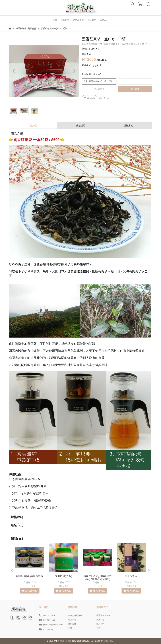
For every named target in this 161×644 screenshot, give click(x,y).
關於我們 (72, 623)
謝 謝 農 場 (65, 641)
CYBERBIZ (109, 641)
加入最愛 (90, 98)
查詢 (70, 628)
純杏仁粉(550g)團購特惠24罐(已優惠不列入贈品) (98, 578)
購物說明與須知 (75, 615)
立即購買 (135, 89)
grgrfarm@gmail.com (53, 625)
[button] (74, 71)
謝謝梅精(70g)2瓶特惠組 (30, 576)
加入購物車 (99, 89)
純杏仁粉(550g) (64, 576)
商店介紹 (72, 619)
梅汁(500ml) (131, 576)
